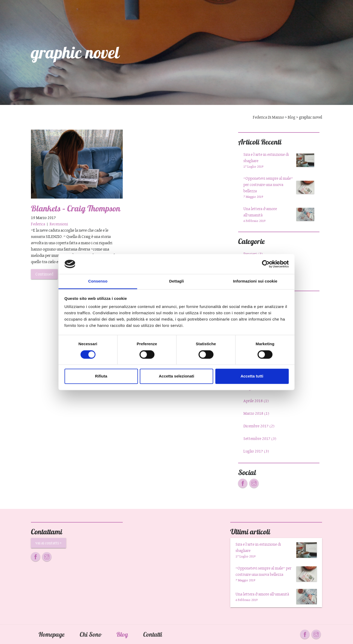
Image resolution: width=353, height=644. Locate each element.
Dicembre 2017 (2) (259, 426)
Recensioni (59, 224)
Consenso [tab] (98, 281)
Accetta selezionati (176, 376)
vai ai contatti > (49, 543)
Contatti (153, 634)
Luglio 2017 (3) (256, 451)
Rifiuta (101, 376)
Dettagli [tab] (176, 281)
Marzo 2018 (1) (256, 413)
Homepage (52, 634)
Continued (44, 274)
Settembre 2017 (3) (260, 438)
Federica (38, 224)
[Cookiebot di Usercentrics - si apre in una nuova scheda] (266, 264)
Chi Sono (90, 634)
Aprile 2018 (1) (256, 401)
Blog (122, 634)
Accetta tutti (252, 376)
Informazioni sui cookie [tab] (255, 281)
